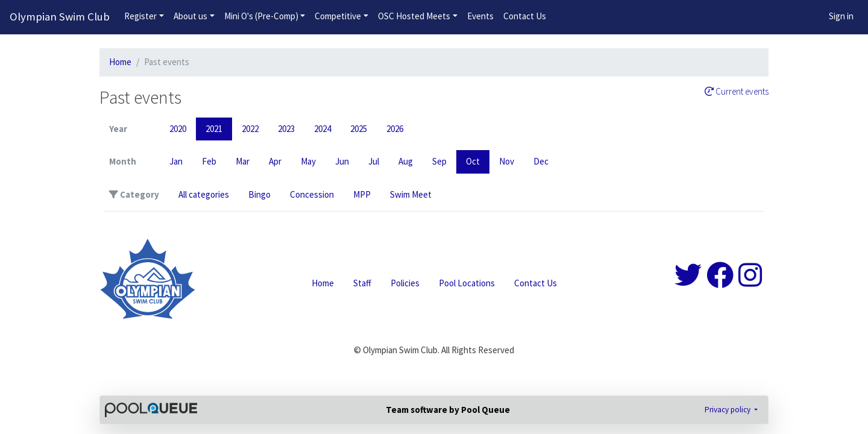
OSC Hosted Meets (414, 16)
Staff (362, 283)
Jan (176, 161)
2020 (178, 129)
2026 (395, 129)
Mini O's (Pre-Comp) (261, 16)
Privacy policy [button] (728, 410)
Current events (737, 92)
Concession (312, 194)
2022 (250, 129)
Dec (541, 161)
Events (480, 16)
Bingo (259, 194)
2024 (322, 129)
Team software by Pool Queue (448, 410)
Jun (342, 161)
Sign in (841, 16)
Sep (439, 161)
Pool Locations (467, 283)
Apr (275, 161)
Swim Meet (411, 194)
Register (140, 16)
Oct (473, 161)
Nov (507, 161)
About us (190, 16)
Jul (374, 161)
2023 (286, 129)
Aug (406, 161)
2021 (214, 129)
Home (120, 62)
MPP (362, 194)
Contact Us (525, 16)
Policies (405, 283)
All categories (204, 194)
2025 (359, 129)
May (308, 161)
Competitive (338, 16)
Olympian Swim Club (60, 17)
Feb (209, 161)
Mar (243, 161)
